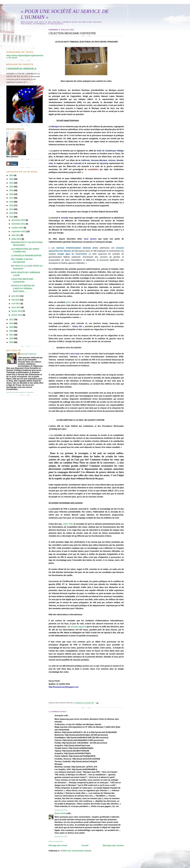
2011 (12, 320)
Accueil (85, 845)
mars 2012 (16, 307)
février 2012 (17, 311)
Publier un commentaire (56, 841)
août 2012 (16, 235)
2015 (12, 205)
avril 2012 (16, 304)
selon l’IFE (68, 524)
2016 (12, 202)
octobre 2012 (18, 228)
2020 (12, 187)
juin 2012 (16, 296)
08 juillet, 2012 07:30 (61, 810)
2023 (12, 175)
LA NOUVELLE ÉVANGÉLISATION (26, 255)
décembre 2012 (19, 220)
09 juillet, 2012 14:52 (61, 836)
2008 (12, 331)
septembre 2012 (19, 231)
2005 (12, 342)
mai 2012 (16, 300)
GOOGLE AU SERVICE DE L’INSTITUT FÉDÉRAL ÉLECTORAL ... (23, 288)
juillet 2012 (17, 239)
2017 (12, 198)
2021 (12, 183)
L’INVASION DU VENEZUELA (21, 69)
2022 (12, 179)
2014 (12, 209)
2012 (12, 217)
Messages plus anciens (113, 845)
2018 (12, 194)
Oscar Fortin (60, 813)
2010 (12, 323)
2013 (12, 213)
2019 (12, 190)
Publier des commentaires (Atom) (76, 851)
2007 (12, 335)
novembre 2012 (19, 224)
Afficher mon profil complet (20, 392)
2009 (12, 327)
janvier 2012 (17, 315)
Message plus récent (58, 845)
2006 (12, 338)
